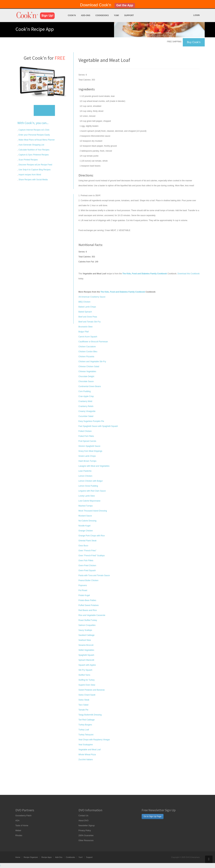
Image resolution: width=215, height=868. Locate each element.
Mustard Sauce (85, 516)
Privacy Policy (85, 831)
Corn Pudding (85, 391)
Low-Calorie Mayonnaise (89, 501)
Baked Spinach (85, 312)
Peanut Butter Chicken (88, 580)
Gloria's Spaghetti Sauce (89, 446)
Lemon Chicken (85, 476)
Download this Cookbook (189, 274)
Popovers (83, 585)
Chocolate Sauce (86, 381)
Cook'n (72, 15)
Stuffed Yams (84, 675)
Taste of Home (22, 826)
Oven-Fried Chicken (87, 566)
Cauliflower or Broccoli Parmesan (93, 342)
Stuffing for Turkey (87, 680)
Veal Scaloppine (86, 745)
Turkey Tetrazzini (86, 735)
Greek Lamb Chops (87, 456)
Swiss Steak (84, 700)
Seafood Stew (85, 640)
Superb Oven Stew (87, 685)
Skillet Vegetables (86, 650)
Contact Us (83, 816)
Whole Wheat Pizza (87, 755)
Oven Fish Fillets (86, 561)
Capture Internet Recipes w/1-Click (34, 130)
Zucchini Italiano (86, 760)
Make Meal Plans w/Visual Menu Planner (36, 140)
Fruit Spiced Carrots (87, 441)
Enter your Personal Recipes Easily (34, 135)
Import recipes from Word (30, 175)
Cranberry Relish (86, 406)
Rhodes (19, 835)
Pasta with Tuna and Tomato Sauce (94, 575)
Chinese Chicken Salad (89, 367)
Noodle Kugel (85, 526)
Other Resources (86, 840)
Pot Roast (83, 590)
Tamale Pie (83, 710)
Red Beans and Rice (88, 610)
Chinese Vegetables (87, 371)
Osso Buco (83, 546)
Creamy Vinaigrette (87, 411)
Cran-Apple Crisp (86, 396)
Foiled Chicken (85, 431)
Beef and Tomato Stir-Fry (90, 322)
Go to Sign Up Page (153, 816)
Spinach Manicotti (86, 660)
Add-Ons (86, 15)
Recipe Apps (46, 857)
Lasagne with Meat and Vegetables (94, 466)
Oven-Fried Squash (87, 570)
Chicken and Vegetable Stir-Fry (92, 362)
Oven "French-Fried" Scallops (92, 556)
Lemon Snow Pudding (88, 486)
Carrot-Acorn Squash (88, 337)
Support (129, 15)
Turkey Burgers (85, 725)
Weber (18, 831)
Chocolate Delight (86, 376)
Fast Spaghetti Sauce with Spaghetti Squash (98, 426)
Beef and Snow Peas (88, 317)
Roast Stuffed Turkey (88, 620)
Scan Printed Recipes (28, 160)
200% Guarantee (86, 835)
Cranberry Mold (85, 401)
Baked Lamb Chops (87, 307)
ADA (18, 821)
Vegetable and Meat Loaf (90, 750)
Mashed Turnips (86, 506)
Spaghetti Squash (86, 655)
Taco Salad (83, 705)
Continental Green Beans (90, 386)
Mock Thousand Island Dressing (93, 511)
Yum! (116, 15)
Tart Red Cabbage (87, 720)
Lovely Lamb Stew (87, 496)
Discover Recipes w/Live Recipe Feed (35, 165)
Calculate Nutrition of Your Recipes (34, 150)
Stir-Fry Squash (85, 670)
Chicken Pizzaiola (86, 357)
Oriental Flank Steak (88, 541)
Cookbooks (102, 15)
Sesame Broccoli (86, 645)
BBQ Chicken (85, 302)
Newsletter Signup (87, 826)
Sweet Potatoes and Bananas (92, 690)
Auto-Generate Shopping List (31, 145)
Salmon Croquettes (87, 625)
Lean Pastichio (85, 471)
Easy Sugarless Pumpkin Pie (91, 421)
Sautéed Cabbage (87, 635)
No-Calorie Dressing (87, 521)
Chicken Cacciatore (87, 347)
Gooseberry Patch (23, 816)
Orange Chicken (86, 531)
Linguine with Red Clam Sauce (92, 491)
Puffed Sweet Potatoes (89, 605)
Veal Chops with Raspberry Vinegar (94, 740)
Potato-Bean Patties (87, 600)
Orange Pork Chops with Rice (92, 536)
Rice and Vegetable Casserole (92, 615)
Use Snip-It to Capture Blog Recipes (34, 170)
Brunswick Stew (86, 327)
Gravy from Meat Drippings (90, 451)
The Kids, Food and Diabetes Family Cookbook (123, 292)
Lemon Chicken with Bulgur (91, 481)
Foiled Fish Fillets (86, 436)
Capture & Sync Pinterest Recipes (33, 155)
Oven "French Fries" (87, 551)
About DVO (84, 821)
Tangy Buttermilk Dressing (90, 715)
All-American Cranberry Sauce (92, 297)
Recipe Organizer (31, 857)
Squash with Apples (87, 665)
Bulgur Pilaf (84, 332)
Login (197, 15)
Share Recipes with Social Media (33, 180)
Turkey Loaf (84, 730)
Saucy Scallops (85, 630)
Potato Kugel (84, 595)
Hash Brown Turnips (87, 461)
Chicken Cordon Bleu (88, 352)
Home (18, 857)
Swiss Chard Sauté (87, 695)
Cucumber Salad (86, 416)
